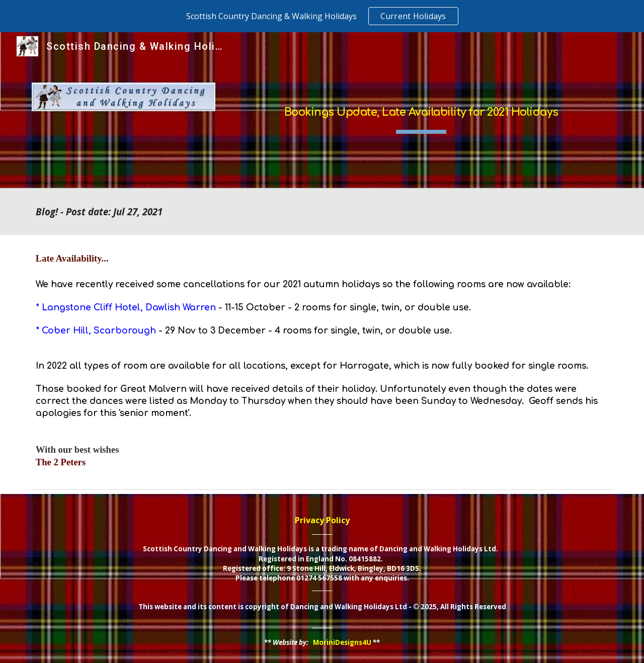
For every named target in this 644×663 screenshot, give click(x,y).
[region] (322, 16)
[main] (421, 110)
